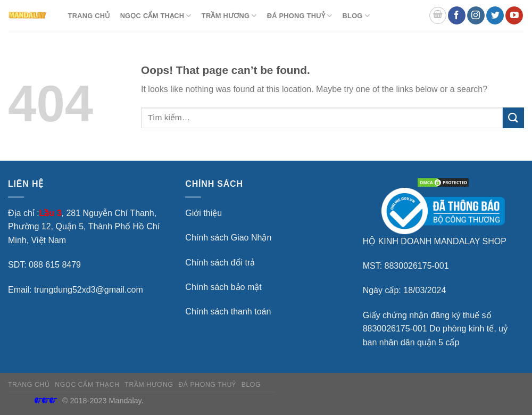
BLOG (356, 16)
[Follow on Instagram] (476, 15)
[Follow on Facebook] (457, 15)
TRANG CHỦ (89, 16)
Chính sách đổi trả (220, 263)
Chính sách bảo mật (223, 287)
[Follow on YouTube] (514, 15)
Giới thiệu (203, 213)
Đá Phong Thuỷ (300, 16)
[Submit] (513, 118)
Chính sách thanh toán (228, 312)
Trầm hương (229, 16)
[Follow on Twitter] (495, 15)
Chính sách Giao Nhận (228, 238)
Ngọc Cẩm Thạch (156, 16)
